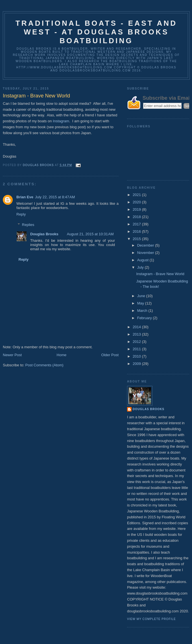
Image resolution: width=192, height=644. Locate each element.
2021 (137, 195)
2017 (137, 224)
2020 (137, 202)
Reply (21, 214)
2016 (137, 231)
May (141, 303)
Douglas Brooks (44, 234)
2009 (137, 364)
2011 (137, 349)
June (142, 296)
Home (62, 355)
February (145, 318)
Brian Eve (25, 197)
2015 (137, 239)
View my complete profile (151, 619)
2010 (137, 356)
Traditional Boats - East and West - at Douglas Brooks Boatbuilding (96, 32)
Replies (28, 225)
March (143, 311)
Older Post (110, 355)
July (141, 267)
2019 (137, 209)
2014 (137, 327)
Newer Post (12, 355)
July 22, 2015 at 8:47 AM (55, 197)
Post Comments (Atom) (44, 365)
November (146, 253)
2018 (137, 217)
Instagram (61, 121)
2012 (137, 342)
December (146, 245)
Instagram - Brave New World (160, 274)
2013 (137, 334)
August (143, 260)
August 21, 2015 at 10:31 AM (90, 234)
